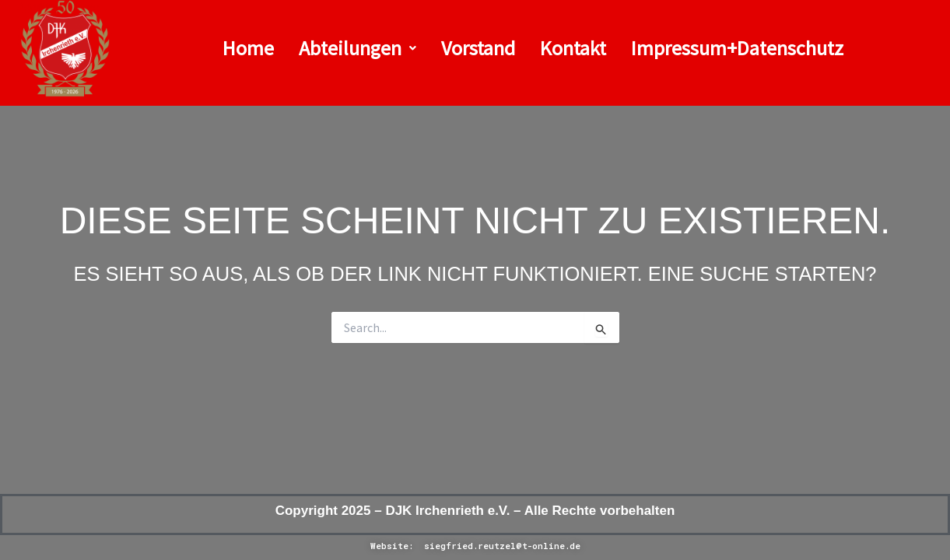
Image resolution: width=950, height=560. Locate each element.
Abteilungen (358, 48)
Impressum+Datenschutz (737, 48)
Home (248, 48)
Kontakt (573, 48)
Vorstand (478, 48)
